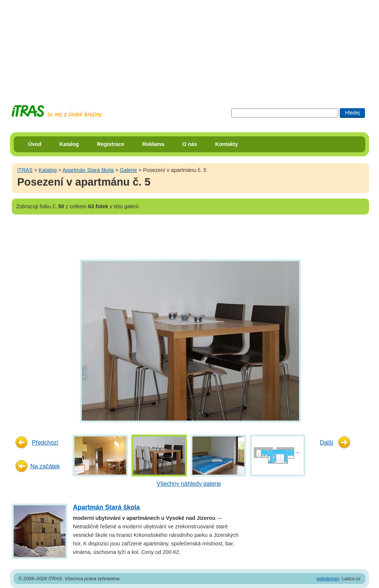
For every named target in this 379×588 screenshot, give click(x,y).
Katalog (69, 144)
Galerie (128, 170)
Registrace (111, 144)
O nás (190, 144)
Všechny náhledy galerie (189, 484)
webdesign (328, 579)
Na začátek (45, 466)
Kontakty (227, 144)
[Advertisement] (189, 46)
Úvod (35, 144)
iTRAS (25, 170)
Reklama (153, 144)
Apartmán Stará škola (88, 170)
